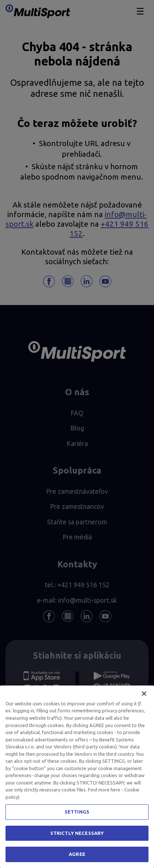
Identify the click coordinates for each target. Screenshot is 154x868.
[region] (77, 777)
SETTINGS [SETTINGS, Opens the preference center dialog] (77, 812)
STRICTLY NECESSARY (77, 833)
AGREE (77, 854)
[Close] (144, 694)
